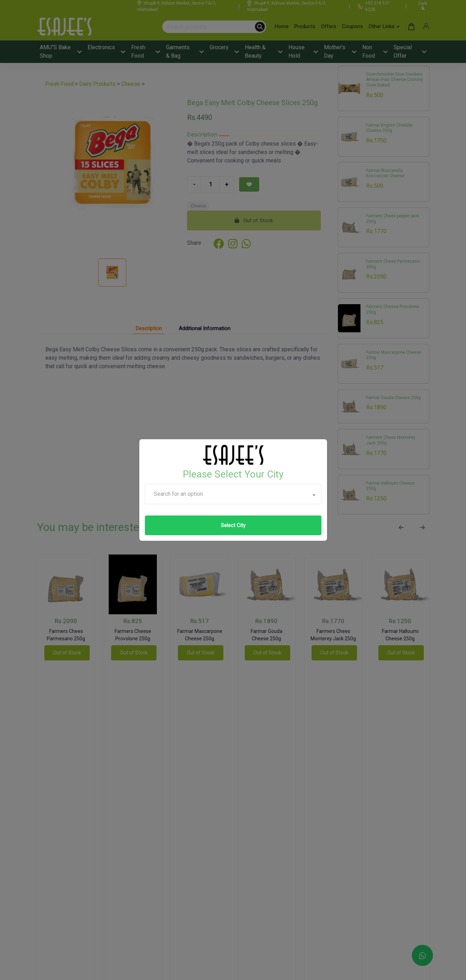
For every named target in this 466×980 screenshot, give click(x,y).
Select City (233, 525)
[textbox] (233, 494)
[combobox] (233, 494)
